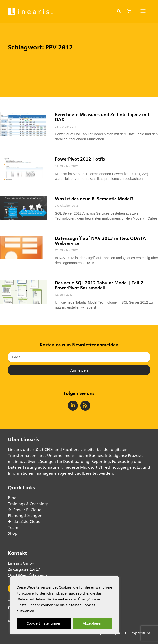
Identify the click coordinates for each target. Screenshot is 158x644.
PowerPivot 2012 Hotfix (80, 159)
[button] (119, 11)
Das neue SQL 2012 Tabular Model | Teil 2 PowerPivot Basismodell (99, 285)
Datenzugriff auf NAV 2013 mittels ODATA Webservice (100, 241)
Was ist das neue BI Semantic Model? (94, 199)
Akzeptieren (93, 623)
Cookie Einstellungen (44, 623)
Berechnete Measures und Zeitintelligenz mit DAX (102, 117)
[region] (64, 605)
